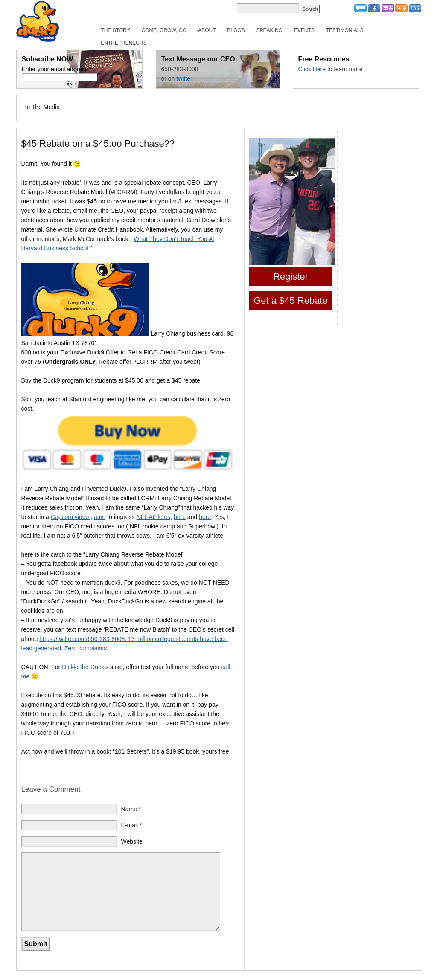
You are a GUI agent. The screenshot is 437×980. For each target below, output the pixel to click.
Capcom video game (78, 517)
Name (131, 809)
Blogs (236, 30)
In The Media (42, 107)
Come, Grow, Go (164, 30)
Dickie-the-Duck (83, 667)
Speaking (269, 30)
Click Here (312, 69)
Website (132, 841)
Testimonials (345, 30)
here (180, 517)
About (207, 30)
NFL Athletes (154, 517)
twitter (184, 78)
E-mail (132, 825)
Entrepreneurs (124, 43)
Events (304, 30)
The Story (115, 30)
